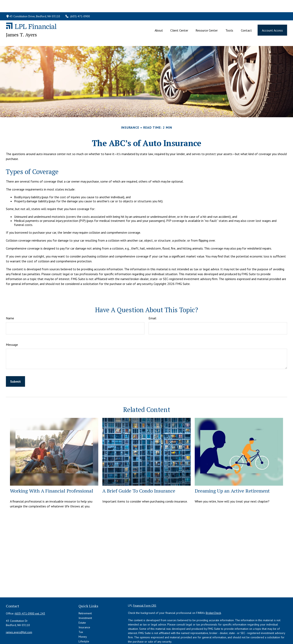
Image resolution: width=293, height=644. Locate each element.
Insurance (84, 609)
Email (152, 300)
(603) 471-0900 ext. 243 (30, 595)
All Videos (85, 632)
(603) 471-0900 (78, 4)
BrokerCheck (213, 595)
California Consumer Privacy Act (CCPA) (252, 631)
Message (12, 326)
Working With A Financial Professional (52, 472)
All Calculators (87, 637)
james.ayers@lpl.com (19, 614)
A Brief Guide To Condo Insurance (139, 472)
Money (83, 618)
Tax (81, 614)
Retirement (85, 595)
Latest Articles (87, 628)
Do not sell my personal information (238, 635)
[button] (159, 18)
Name (10, 300)
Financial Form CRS (145, 587)
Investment (85, 600)
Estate (82, 604)
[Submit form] (15, 363)
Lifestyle (84, 623)
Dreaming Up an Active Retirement (232, 472)
